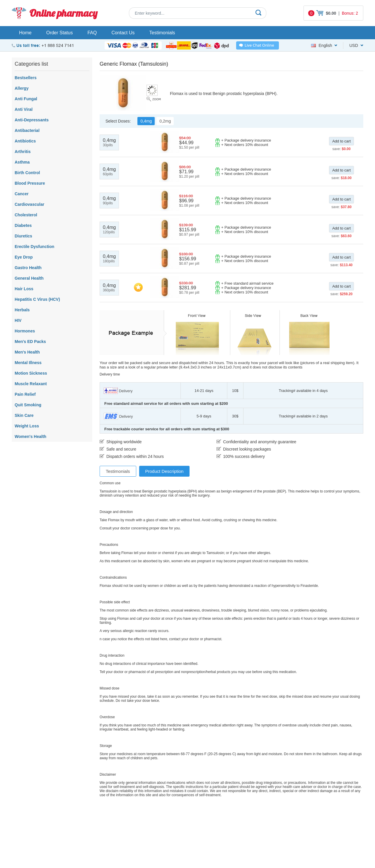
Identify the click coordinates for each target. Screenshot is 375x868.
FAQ (92, 33)
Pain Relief (25, 394)
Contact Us (123, 33)
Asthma (22, 162)
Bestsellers (26, 78)
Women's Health (30, 436)
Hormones (25, 331)
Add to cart (341, 141)
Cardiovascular (29, 204)
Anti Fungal (26, 99)
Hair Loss (24, 289)
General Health (29, 278)
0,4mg (146, 121)
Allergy (22, 88)
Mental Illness (28, 363)
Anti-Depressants (32, 120)
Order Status (60, 33)
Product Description (165, 471)
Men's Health (27, 352)
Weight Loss (27, 426)
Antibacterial (27, 130)
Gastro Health (28, 268)
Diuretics (23, 236)
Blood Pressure (30, 183)
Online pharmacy (63, 13)
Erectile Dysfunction (34, 247)
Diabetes (23, 225)
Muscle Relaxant (31, 384)
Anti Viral (24, 109)
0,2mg (165, 121)
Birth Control (27, 173)
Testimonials (162, 33)
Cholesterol (26, 215)
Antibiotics (25, 141)
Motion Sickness (31, 373)
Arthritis (23, 152)
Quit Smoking (28, 405)
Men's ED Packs (30, 342)
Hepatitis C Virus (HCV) (37, 299)
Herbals (22, 310)
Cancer (22, 194)
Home (25, 33)
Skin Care (24, 415)
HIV (18, 320)
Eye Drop (24, 257)
